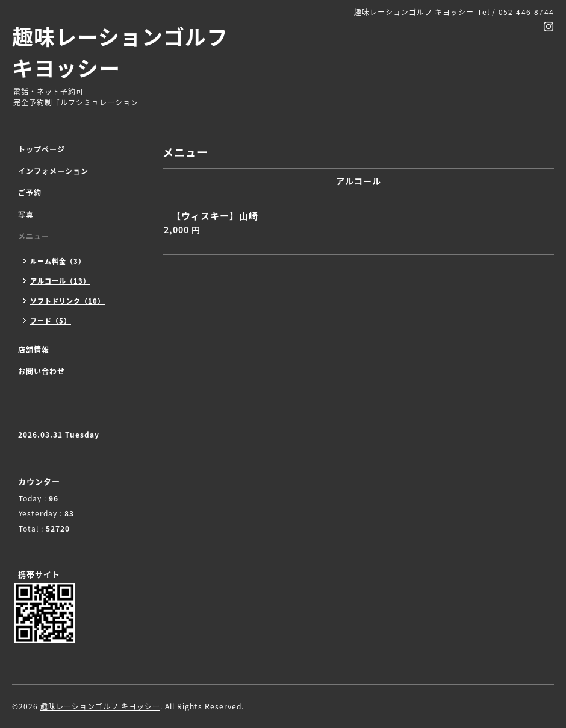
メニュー (34, 236)
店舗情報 (34, 350)
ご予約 (30, 193)
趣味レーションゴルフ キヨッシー (120, 52)
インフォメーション (53, 171)
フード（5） (51, 321)
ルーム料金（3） (58, 261)
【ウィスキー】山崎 (215, 216)
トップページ (42, 149)
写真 (26, 215)
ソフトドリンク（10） (67, 301)
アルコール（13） (60, 281)
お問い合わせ (42, 371)
